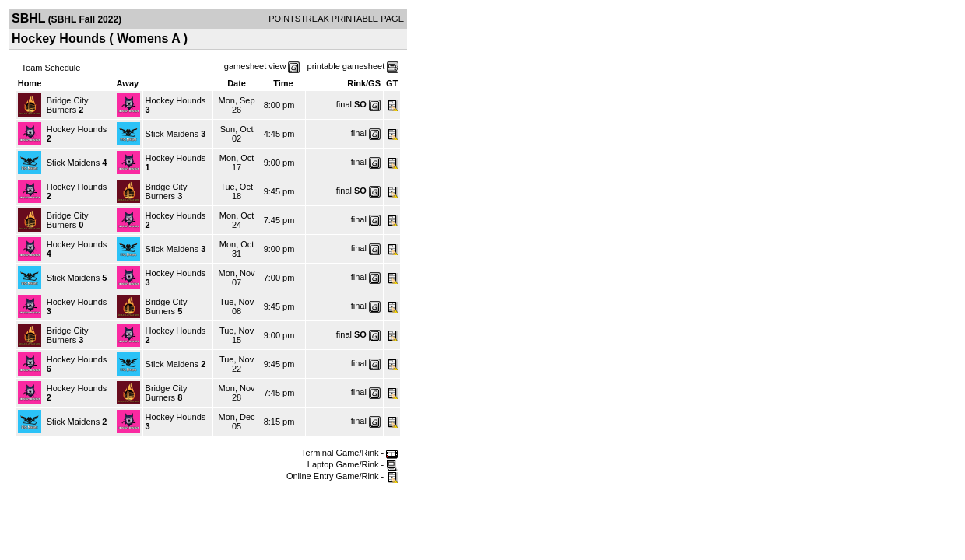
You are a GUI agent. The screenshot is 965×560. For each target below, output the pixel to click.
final (344, 104)
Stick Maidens (172, 134)
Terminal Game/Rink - (349, 453)
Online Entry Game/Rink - (342, 476)
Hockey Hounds (176, 100)
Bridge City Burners (68, 105)
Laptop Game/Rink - (353, 464)
